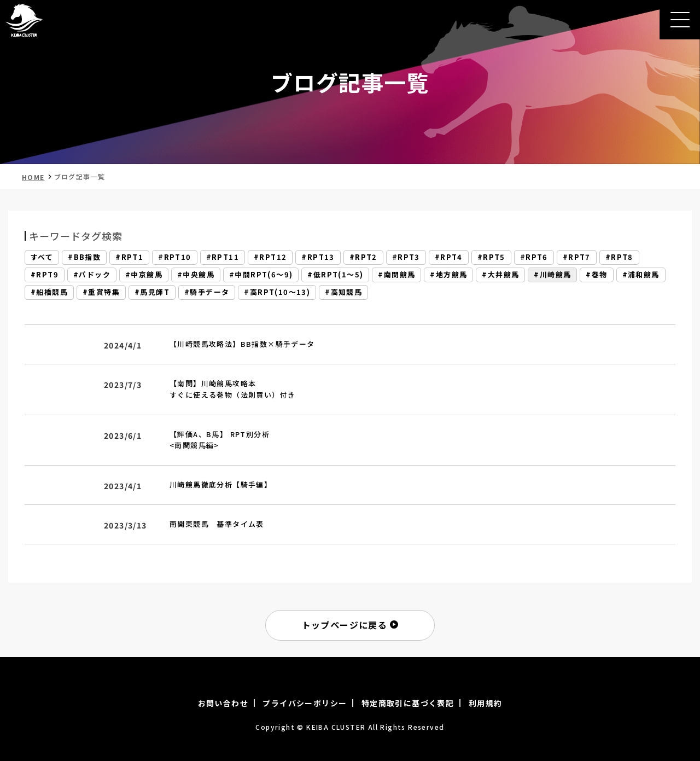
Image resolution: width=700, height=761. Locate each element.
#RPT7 (577, 257)
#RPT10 (174, 257)
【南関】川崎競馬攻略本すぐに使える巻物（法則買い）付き (232, 389)
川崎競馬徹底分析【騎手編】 (221, 484)
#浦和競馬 (641, 275)
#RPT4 (449, 257)
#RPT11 (223, 257)
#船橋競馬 (49, 292)
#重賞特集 (101, 292)
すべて (42, 257)
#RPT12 (270, 257)
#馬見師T (152, 292)
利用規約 (486, 703)
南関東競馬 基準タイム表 (217, 524)
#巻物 (596, 275)
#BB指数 (84, 257)
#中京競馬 (144, 275)
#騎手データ (207, 292)
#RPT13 (318, 257)
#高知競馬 (343, 292)
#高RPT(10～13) (277, 292)
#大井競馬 (500, 275)
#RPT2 (363, 257)
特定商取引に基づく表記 (408, 703)
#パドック (92, 275)
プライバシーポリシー (305, 703)
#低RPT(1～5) (335, 275)
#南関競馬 (396, 275)
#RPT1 (129, 257)
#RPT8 (619, 257)
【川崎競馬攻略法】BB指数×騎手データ (242, 344)
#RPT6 (534, 257)
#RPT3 (406, 257)
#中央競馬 (196, 275)
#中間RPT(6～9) (261, 275)
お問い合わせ (223, 703)
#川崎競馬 (552, 275)
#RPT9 (45, 275)
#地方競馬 (448, 275)
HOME (33, 177)
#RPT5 (491, 257)
